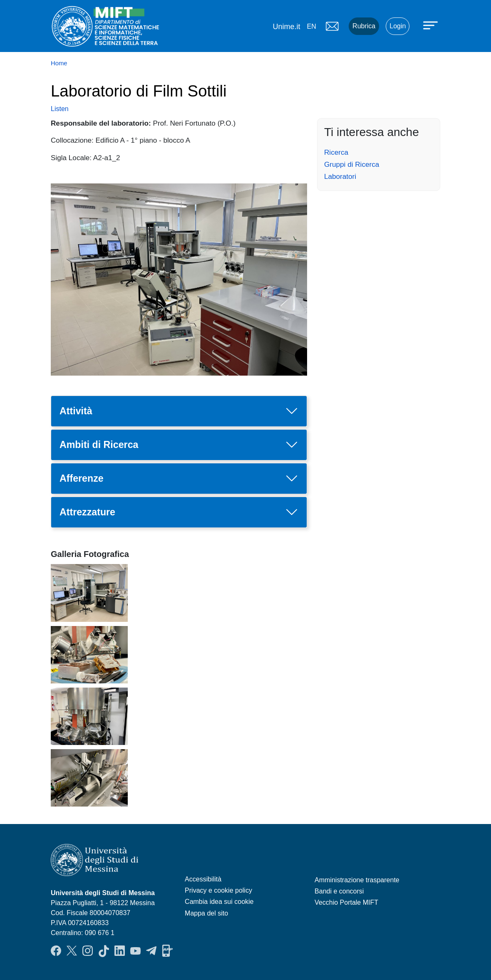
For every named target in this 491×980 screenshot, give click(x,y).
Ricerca (336, 152)
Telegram (151, 951)
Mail (332, 26)
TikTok (104, 951)
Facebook (56, 951)
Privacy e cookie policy (218, 890)
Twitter (72, 951)
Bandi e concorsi (339, 891)
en (311, 26)
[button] (89, 592)
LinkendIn (120, 951)
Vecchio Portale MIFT (346, 902)
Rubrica (364, 26)
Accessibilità (203, 879)
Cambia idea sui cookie (219, 902)
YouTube (135, 951)
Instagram (88, 951)
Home (59, 63)
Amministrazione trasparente (357, 880)
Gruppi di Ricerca (352, 164)
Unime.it (286, 27)
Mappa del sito (206, 913)
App (167, 951)
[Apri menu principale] (431, 25)
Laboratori (340, 176)
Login (398, 26)
